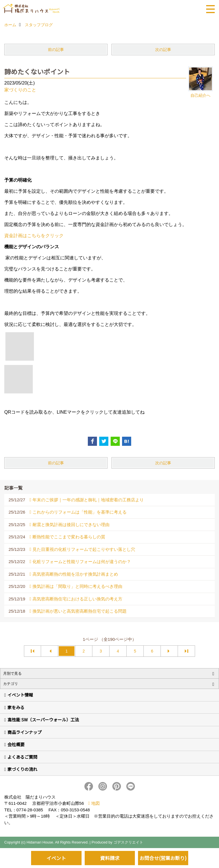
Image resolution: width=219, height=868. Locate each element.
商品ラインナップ (25, 732)
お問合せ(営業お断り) (163, 858)
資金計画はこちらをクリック (34, 236)
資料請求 (110, 858)
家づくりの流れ (22, 769)
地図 (96, 803)
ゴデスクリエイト (128, 842)
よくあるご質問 (22, 757)
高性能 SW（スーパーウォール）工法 (43, 720)
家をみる (16, 707)
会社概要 (16, 744)
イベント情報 (20, 695)
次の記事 (163, 50)
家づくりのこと (20, 90)
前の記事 (56, 50)
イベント (56, 858)
